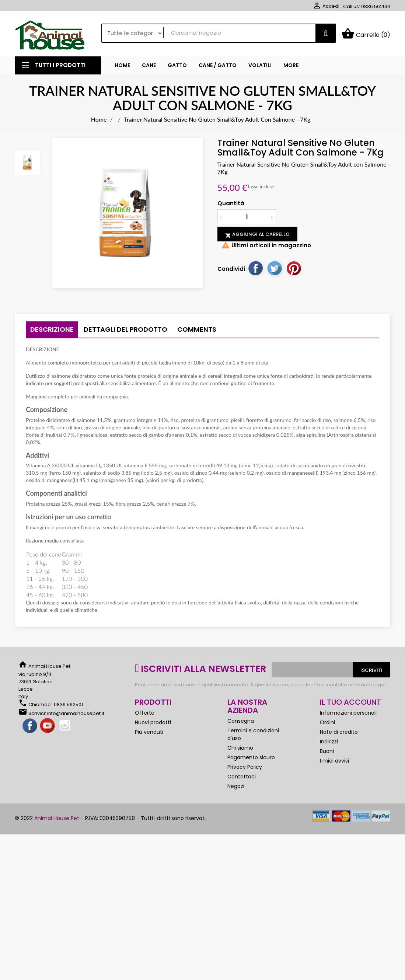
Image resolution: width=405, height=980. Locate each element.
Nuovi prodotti (153, 724)
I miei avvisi (334, 763)
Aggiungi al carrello (257, 236)
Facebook (30, 728)
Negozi (236, 788)
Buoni (327, 753)
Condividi (255, 270)
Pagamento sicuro (251, 759)
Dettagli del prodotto (125, 331)
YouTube (48, 728)
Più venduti (149, 734)
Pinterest (294, 270)
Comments (197, 331)
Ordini (327, 724)
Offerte (145, 715)
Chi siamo (240, 750)
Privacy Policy (245, 769)
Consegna (241, 723)
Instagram (66, 728)
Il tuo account (350, 704)
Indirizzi (329, 743)
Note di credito (339, 734)
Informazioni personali (348, 715)
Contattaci (242, 778)
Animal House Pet (57, 820)
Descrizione (52, 331)
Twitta (275, 270)
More (291, 67)
